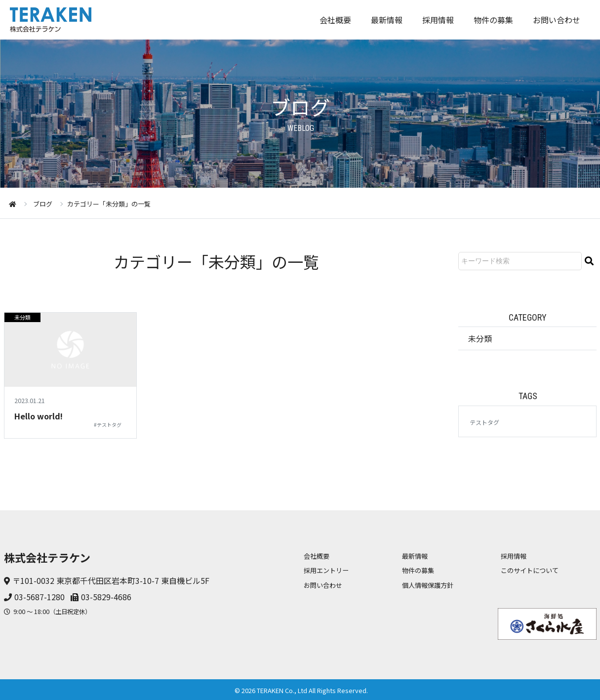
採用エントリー (326, 570)
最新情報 (387, 20)
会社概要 (335, 20)
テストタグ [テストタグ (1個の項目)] (484, 422)
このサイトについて (530, 570)
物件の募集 (493, 20)
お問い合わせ (557, 20)
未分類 (22, 317)
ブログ (43, 204)
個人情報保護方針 (428, 585)
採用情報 (438, 20)
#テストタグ (108, 425)
